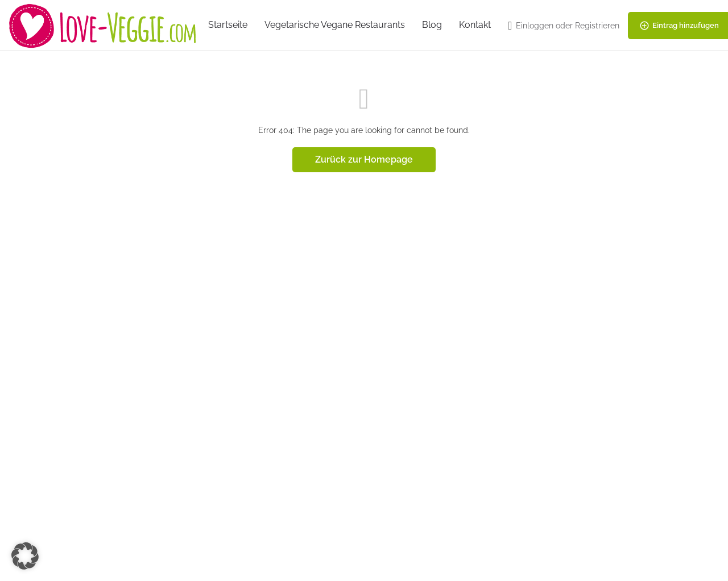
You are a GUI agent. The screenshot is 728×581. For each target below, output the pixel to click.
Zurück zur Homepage (364, 159)
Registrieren (597, 26)
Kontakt (475, 25)
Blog (432, 25)
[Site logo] (104, 25)
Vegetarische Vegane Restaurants (335, 25)
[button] (25, 556)
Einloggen (535, 26)
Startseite (228, 25)
